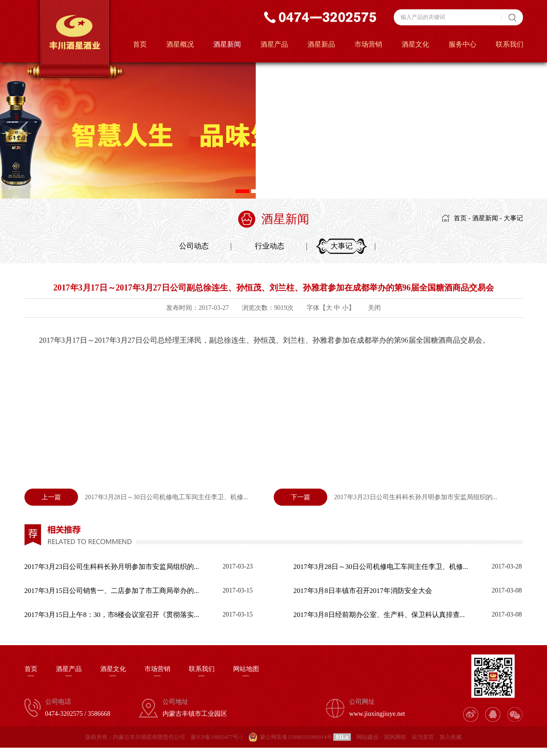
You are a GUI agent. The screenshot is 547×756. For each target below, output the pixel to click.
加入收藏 (451, 737)
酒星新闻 (227, 44)
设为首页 (423, 737)
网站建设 (367, 737)
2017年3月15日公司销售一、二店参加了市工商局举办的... (112, 591)
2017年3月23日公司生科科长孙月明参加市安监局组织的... (386, 497)
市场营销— (157, 672)
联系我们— (202, 672)
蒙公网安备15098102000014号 (296, 737)
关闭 (374, 308)
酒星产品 (274, 44)
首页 (140, 44)
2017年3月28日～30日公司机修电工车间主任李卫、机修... (136, 497)
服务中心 (463, 44)
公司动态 (194, 246)
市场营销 (368, 44)
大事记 (513, 218)
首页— (31, 672)
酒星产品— (69, 672)
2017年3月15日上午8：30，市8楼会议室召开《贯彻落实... (112, 615)
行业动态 (270, 246)
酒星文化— (113, 672)
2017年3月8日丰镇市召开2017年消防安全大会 (363, 591)
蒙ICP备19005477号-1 (217, 737)
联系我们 (510, 44)
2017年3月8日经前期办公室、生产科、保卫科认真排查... (379, 615)
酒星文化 (415, 44)
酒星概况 (180, 44)
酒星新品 (321, 44)
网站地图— (246, 672)
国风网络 (395, 737)
